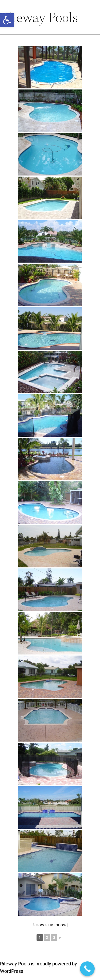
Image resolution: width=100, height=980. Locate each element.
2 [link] (47, 938)
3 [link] (54, 938)
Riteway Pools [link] (39, 17)
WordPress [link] (12, 971)
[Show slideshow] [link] (50, 925)
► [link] (61, 938)
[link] (7, 20)
